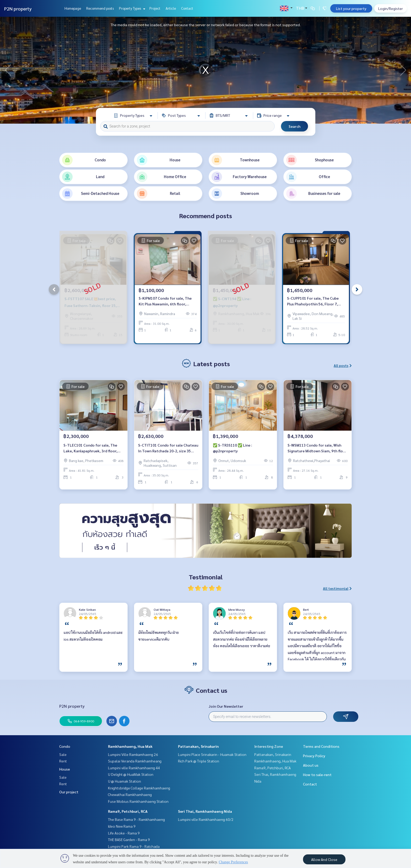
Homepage (73, 8)
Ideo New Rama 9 (122, 826)
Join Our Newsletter (226, 706)
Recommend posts (100, 8)
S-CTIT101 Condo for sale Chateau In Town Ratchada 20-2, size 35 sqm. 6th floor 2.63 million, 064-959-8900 (168, 448)
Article (171, 8)
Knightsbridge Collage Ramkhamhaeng (139, 788)
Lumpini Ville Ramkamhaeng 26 (133, 754)
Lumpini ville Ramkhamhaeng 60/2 (206, 819)
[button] (403, 70)
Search (294, 126)
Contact (187, 8)
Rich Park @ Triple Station (199, 761)
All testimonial (337, 588)
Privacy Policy (314, 756)
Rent (63, 761)
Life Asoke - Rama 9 (124, 833)
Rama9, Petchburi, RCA (128, 811)
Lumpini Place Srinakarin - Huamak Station (212, 754)
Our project (69, 792)
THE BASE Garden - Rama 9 (129, 839)
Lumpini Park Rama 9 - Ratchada (134, 846)
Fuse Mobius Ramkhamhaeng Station (138, 801)
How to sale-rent (317, 774)
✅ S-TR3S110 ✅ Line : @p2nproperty (232, 448)
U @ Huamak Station (125, 781)
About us (311, 765)
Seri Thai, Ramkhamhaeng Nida (205, 811)
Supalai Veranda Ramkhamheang (135, 761)
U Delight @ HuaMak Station (131, 774)
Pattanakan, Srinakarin (198, 746)
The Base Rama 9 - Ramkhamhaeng (136, 819)
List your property (351, 8)
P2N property (18, 9)
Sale (63, 754)
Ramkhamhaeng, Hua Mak (130, 746)
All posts (343, 365)
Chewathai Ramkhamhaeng (130, 794)
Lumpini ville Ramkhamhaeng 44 (134, 768)
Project (155, 8)
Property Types (131, 8)
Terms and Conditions (321, 746)
